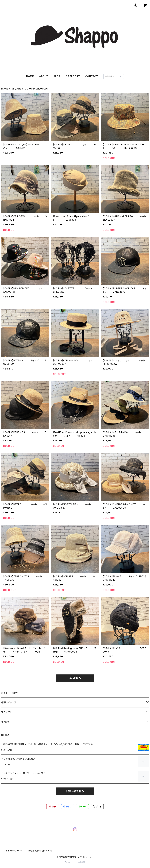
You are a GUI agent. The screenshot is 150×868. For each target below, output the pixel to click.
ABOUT (44, 76)
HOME (30, 76)
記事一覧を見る (75, 791)
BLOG (57, 76)
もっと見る (75, 678)
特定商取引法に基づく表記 (40, 851)
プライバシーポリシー (13, 851)
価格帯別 (17, 89)
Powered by (75, 862)
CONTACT (92, 76)
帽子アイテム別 (9, 702)
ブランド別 (6, 712)
